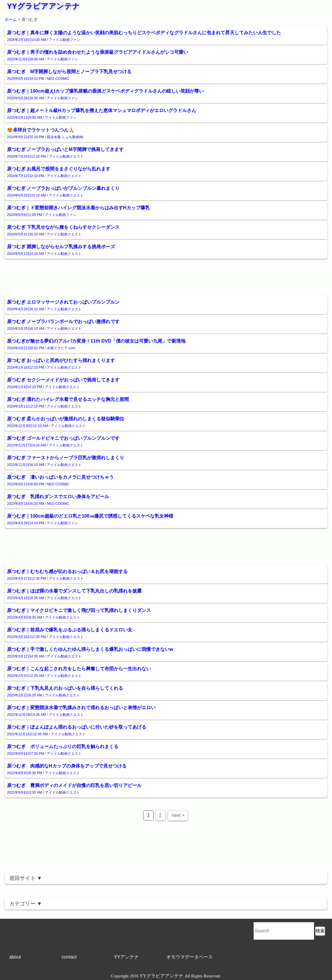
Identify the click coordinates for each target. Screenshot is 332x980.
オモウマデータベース (190, 957)
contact (69, 957)
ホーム (11, 19)
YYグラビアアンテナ (43, 6)
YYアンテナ (126, 957)
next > (178, 815)
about (15, 957)
